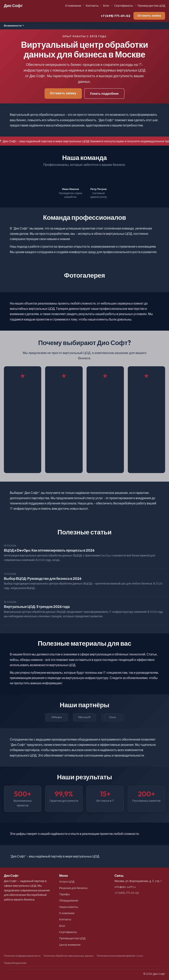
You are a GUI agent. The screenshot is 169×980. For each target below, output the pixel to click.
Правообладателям (15, 963)
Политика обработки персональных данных (69, 956)
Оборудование (69, 901)
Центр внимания (70, 945)
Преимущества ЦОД (151, 6)
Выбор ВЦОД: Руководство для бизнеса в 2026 (43, 579)
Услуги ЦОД (67, 882)
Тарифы (64, 894)
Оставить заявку (149, 16)
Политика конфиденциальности (22, 956)
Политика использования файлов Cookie (120, 956)
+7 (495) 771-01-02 (116, 16)
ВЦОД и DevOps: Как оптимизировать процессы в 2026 (49, 550)
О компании (73, 6)
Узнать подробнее (104, 94)
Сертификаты (124, 6)
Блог (106, 6)
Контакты (92, 6)
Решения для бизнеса (73, 888)
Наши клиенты (69, 907)
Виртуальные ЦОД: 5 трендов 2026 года (37, 607)
